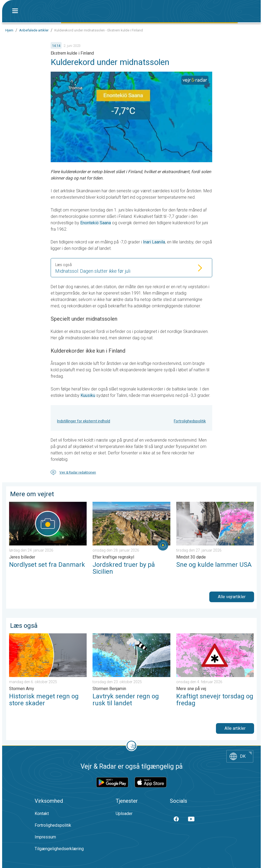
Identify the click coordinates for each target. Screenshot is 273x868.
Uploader (124, 814)
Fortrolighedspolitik (190, 421)
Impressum (45, 837)
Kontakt (42, 814)
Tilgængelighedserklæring (59, 849)
